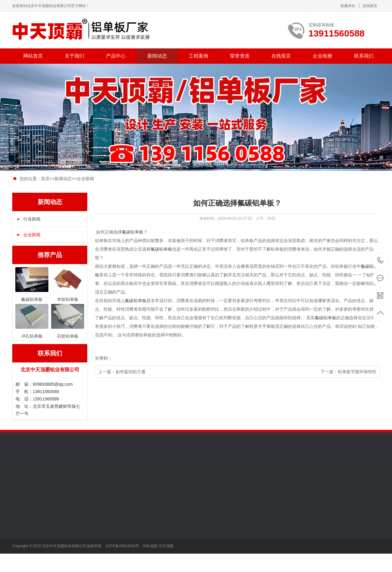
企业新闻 (85, 179)
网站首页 (33, 56)
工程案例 (198, 56)
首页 (45, 179)
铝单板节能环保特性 (357, 372)
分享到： (104, 358)
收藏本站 (348, 6)
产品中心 (116, 56)
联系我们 (364, 56)
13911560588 (381, 261)
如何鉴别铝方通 (130, 372)
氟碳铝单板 (133, 232)
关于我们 (74, 56)
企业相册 (322, 56)
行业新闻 (32, 219)
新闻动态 (157, 56)
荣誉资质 (240, 56)
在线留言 (370, 6)
